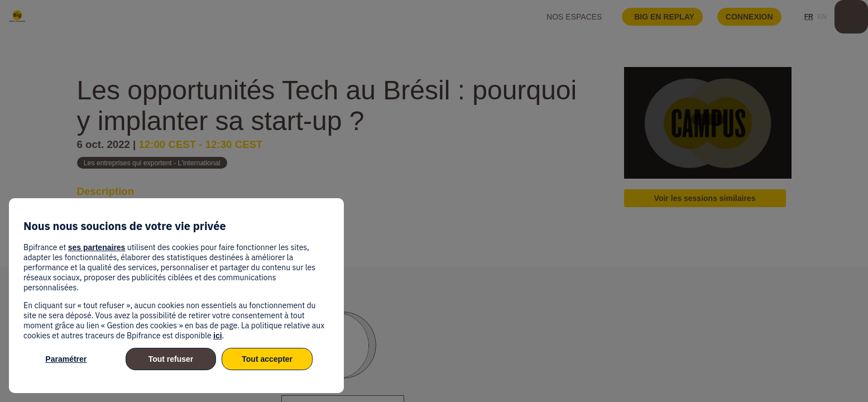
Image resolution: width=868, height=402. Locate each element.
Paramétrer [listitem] (66, 359)
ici (218, 336)
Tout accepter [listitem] (267, 359)
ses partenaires (97, 247)
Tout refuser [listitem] (171, 359)
